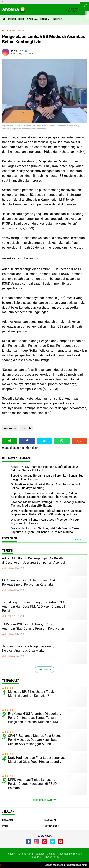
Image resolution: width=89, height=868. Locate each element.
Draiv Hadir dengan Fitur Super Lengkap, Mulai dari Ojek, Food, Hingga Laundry (36, 760)
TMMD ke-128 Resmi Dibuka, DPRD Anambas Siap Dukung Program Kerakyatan (33, 626)
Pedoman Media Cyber (70, 854)
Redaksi (11, 854)
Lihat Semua (44, 669)
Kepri (21, 19)
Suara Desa (52, 826)
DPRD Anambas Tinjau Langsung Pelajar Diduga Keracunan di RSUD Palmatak (32, 784)
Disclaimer (36, 857)
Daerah (12, 19)
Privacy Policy (51, 857)
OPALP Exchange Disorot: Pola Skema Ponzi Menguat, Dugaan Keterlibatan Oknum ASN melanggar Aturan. (35, 740)
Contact (40, 854)
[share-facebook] (27, 441)
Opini (5, 826)
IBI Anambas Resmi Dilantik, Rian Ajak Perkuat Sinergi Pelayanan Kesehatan (29, 582)
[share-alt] (10, 441)
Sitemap (51, 854)
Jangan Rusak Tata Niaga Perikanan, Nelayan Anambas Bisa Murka (28, 648)
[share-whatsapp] (62, 441)
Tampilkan (79, 539)
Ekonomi (45, 19)
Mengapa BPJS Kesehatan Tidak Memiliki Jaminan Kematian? (31, 694)
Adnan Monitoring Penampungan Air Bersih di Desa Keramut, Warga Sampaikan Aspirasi (33, 560)
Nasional (32, 19)
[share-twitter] (44, 441)
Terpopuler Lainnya (44, 800)
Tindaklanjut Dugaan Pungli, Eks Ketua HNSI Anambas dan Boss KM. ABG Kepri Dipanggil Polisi (33, 607)
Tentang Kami (25, 854)
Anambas (10, 428)
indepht (57, 19)
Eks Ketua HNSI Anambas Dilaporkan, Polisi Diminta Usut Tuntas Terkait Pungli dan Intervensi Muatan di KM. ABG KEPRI (34, 718)
